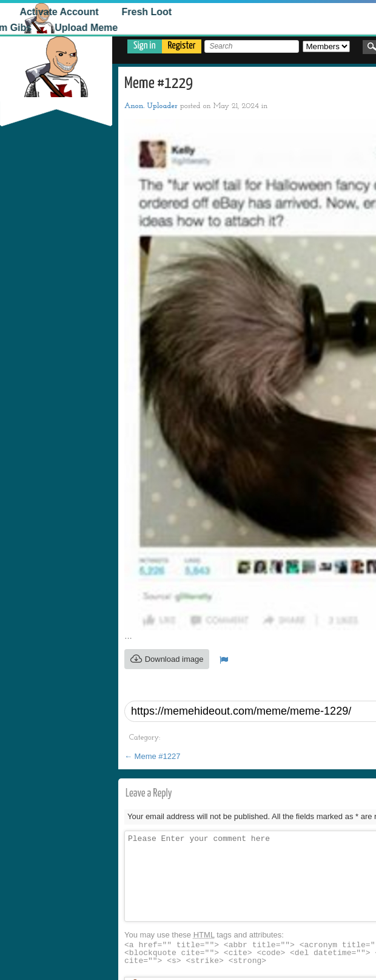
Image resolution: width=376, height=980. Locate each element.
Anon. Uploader (151, 106)
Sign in (145, 46)
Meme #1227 (153, 756)
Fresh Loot (125, 12)
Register (182, 46)
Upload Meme (64, 28)
